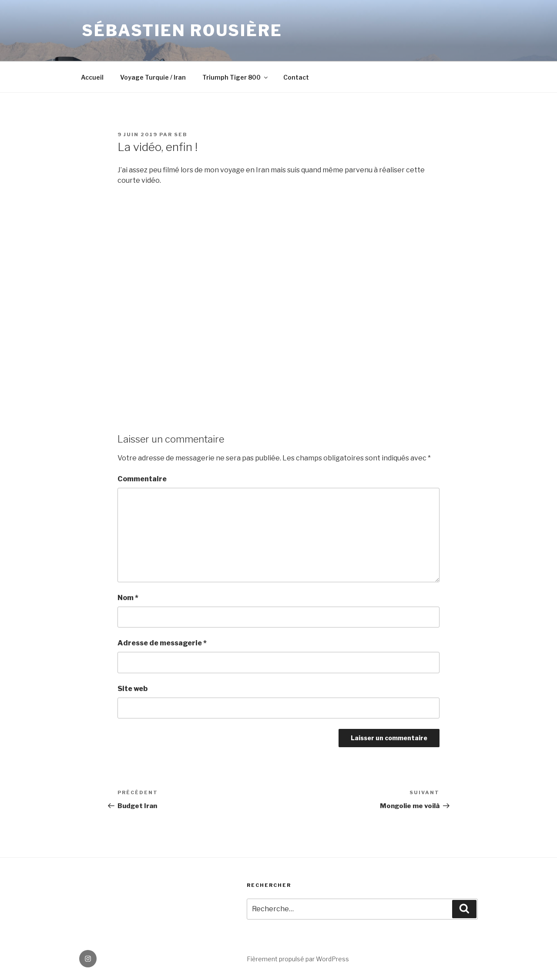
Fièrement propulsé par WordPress (298, 959)
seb (181, 134)
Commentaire (142, 479)
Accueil (92, 77)
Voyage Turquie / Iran (153, 77)
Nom (128, 598)
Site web (133, 689)
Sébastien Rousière (182, 30)
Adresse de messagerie (162, 643)
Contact (296, 77)
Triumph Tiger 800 (236, 77)
